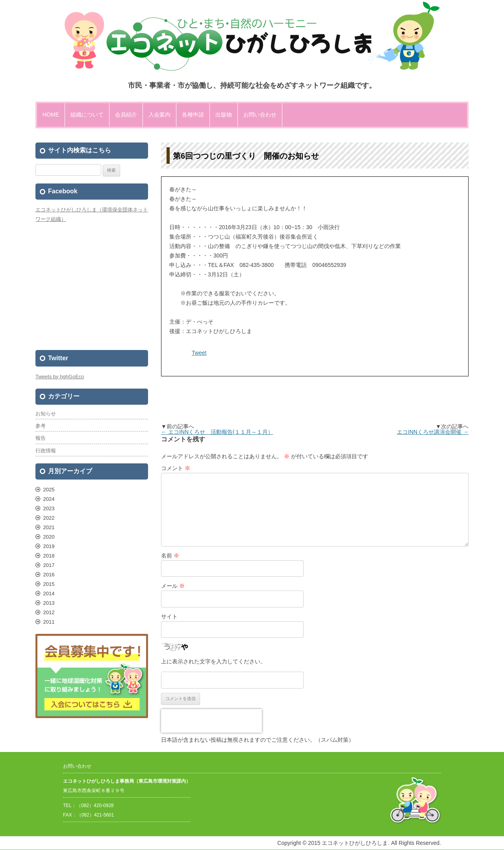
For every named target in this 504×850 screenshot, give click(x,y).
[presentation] (211, 721)
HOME (51, 115)
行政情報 (46, 451)
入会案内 (159, 115)
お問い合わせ (260, 115)
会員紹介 (126, 115)
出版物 (224, 115)
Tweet (199, 353)
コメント (176, 468)
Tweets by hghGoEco (60, 377)
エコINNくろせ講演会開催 (433, 432)
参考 (41, 426)
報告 (41, 438)
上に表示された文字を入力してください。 (213, 661)
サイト (169, 617)
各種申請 (193, 115)
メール (173, 586)
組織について (87, 115)
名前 (170, 556)
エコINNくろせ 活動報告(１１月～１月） (217, 432)
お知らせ (46, 414)
